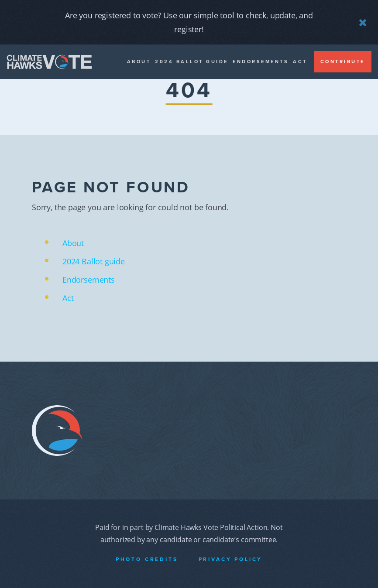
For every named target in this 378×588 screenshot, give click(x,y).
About (139, 62)
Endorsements (261, 62)
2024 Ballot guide (192, 62)
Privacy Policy (231, 559)
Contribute (343, 62)
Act (300, 62)
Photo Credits (147, 559)
